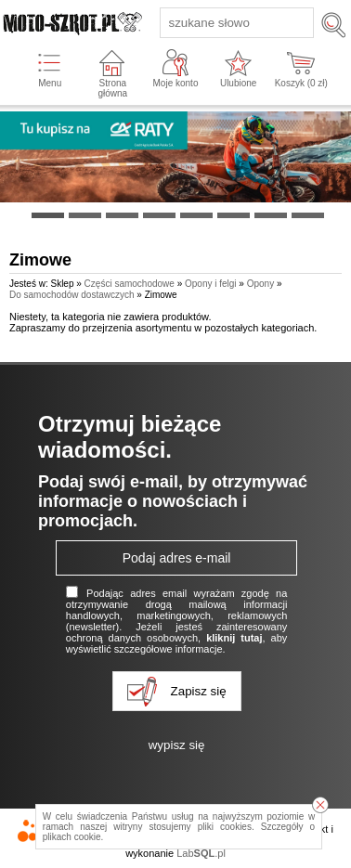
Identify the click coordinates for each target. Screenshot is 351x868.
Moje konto (176, 83)
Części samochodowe (130, 284)
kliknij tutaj (234, 638)
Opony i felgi (211, 284)
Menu (50, 83)
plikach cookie (72, 837)
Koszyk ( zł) (301, 83)
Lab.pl (201, 853)
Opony (260, 284)
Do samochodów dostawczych (72, 295)
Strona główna (112, 88)
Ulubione (238, 83)
